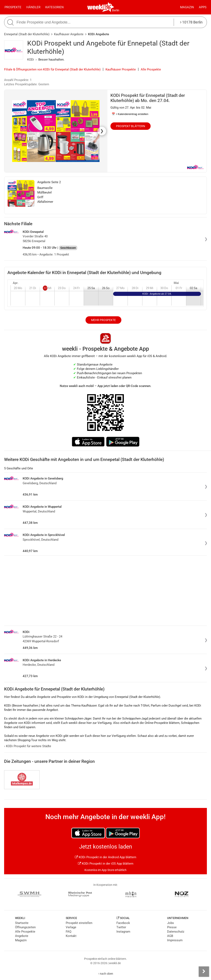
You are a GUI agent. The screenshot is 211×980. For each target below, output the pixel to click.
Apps (203, 7)
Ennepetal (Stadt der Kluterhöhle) (27, 34)
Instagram (123, 932)
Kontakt (71, 936)
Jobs (171, 923)
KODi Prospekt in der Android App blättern (105, 857)
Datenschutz (176, 932)
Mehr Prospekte (103, 320)
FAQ (69, 932)
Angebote (22, 936)
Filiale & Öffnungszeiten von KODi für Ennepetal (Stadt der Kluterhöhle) (52, 69)
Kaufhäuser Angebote (69, 34)
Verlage (71, 927)
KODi (31, 60)
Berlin (116, 10)
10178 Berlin (191, 22)
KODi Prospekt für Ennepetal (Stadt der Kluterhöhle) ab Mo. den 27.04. (148, 98)
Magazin (187, 7)
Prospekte (13, 7)
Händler (33, 7)
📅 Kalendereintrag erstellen (130, 114)
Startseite (22, 923)
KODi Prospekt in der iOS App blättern (106, 864)
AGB (170, 936)
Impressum (175, 940)
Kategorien (55, 7)
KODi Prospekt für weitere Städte (28, 746)
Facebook (123, 923)
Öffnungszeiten (25, 927)
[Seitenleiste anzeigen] (204, 972)
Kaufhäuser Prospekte (121, 69)
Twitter (121, 927)
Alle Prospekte (151, 69)
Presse (172, 927)
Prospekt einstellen (79, 923)
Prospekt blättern (131, 126)
